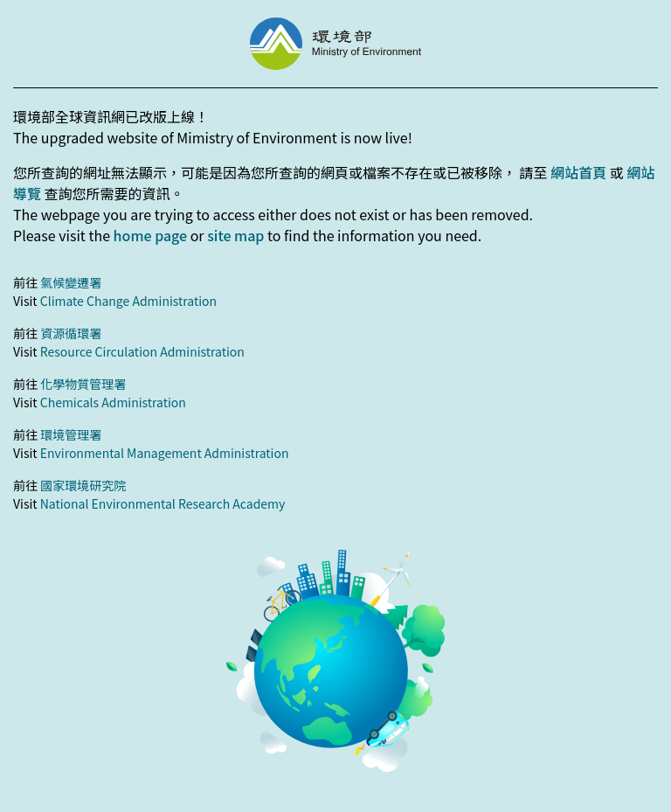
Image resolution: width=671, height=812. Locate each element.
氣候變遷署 (71, 282)
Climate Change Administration (128, 301)
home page (150, 235)
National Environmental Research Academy (163, 503)
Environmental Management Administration (165, 453)
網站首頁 (578, 172)
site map (235, 235)
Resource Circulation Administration (142, 351)
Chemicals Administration (113, 402)
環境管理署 (71, 434)
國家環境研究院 (83, 485)
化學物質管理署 (83, 384)
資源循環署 (71, 333)
